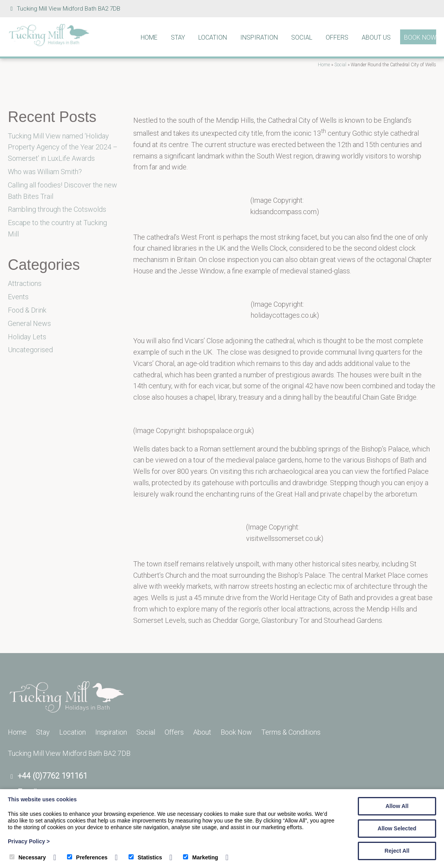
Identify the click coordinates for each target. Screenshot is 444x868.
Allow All (397, 806)
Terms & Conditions (291, 732)
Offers (337, 37)
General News (29, 323)
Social (302, 37)
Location (213, 37)
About (202, 732)
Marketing (200, 857)
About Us (376, 37)
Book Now (420, 37)
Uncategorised (30, 350)
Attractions (25, 283)
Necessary (28, 857)
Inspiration (259, 37)
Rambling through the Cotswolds (57, 209)
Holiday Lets (27, 337)
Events (18, 297)
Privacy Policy (29, 841)
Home (149, 37)
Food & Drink (27, 310)
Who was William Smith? (45, 172)
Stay (178, 37)
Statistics (145, 857)
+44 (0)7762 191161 (53, 776)
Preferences (87, 857)
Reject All (397, 851)
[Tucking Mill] (49, 44)
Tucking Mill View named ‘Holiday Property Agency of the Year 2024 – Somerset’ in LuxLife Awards (63, 147)
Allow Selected (397, 828)
